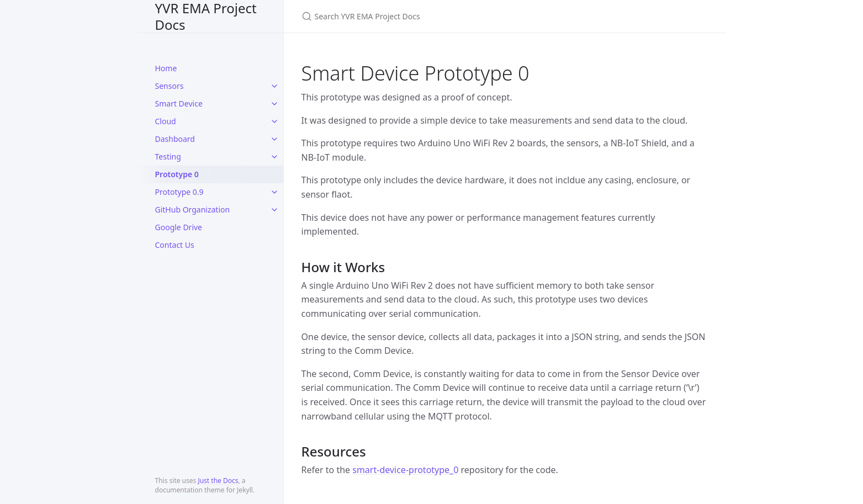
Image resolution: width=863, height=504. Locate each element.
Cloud (166, 121)
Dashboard (175, 139)
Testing (168, 156)
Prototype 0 (177, 174)
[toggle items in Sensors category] (274, 86)
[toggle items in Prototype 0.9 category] (274, 192)
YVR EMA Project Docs (206, 16)
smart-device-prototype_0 (405, 470)
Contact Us (175, 245)
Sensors (170, 86)
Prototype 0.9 (179, 192)
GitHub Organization (193, 209)
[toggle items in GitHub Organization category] (274, 210)
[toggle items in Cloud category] (274, 121)
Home (166, 68)
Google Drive (179, 227)
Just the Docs (218, 481)
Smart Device (179, 104)
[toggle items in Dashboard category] (274, 139)
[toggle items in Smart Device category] (274, 104)
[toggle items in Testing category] (274, 157)
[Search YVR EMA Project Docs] (432, 16)
